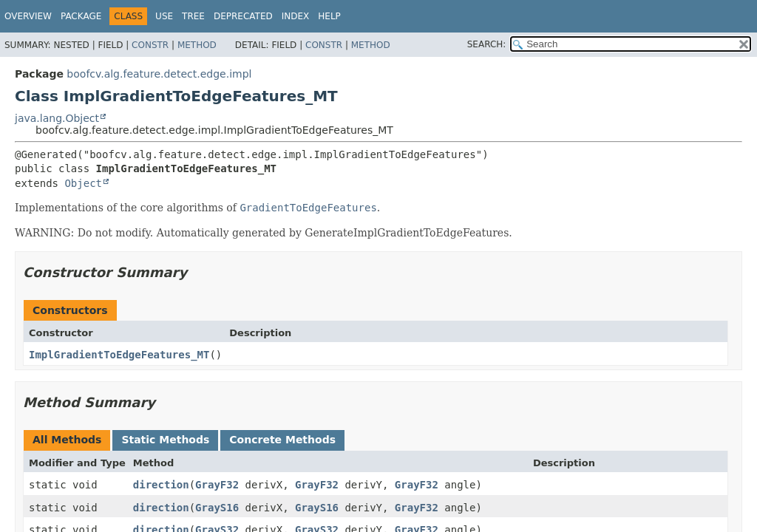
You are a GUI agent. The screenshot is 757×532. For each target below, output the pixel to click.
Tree (193, 16)
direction (161, 485)
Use (164, 16)
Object (83, 183)
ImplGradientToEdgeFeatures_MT (119, 355)
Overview (28, 16)
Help (329, 16)
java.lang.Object (57, 118)
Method (197, 45)
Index (296, 16)
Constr (150, 45)
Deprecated (243, 16)
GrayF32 (217, 485)
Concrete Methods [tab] (282, 440)
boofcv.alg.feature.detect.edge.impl (159, 74)
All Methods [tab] (67, 440)
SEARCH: (487, 44)
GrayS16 (217, 508)
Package (81, 16)
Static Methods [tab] (165, 440)
